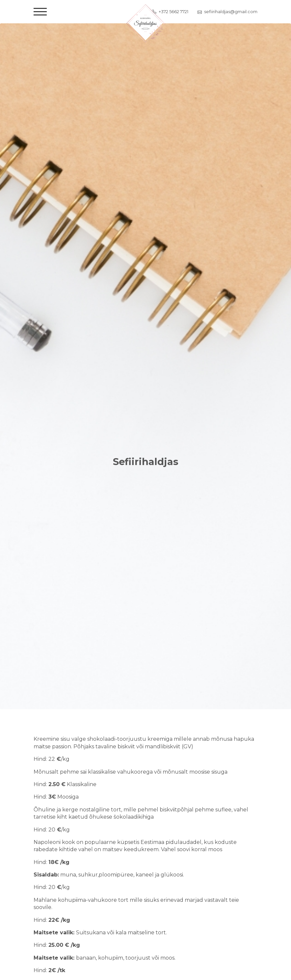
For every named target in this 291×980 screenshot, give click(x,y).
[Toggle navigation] (40, 12)
